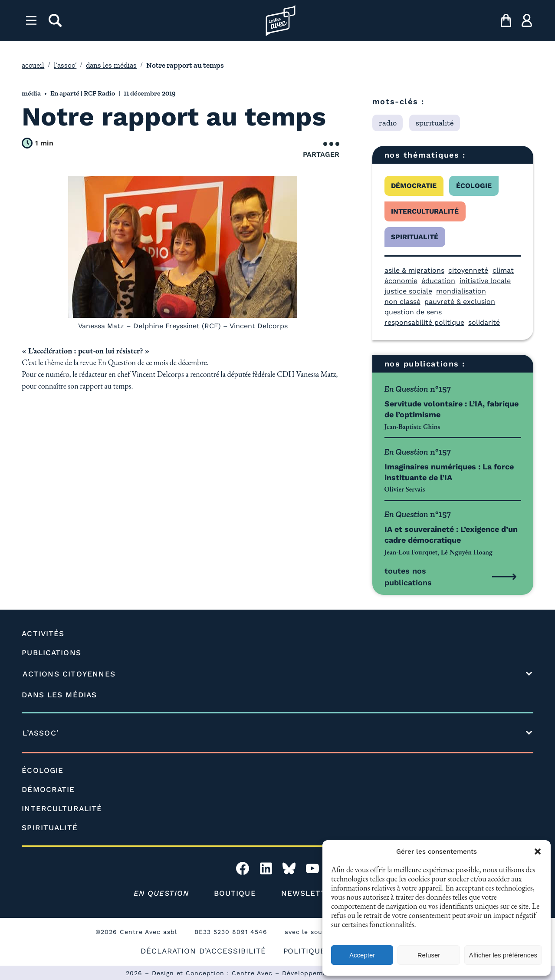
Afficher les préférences (503, 955)
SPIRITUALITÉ (49, 828)
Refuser (429, 955)
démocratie (414, 186)
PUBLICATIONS (51, 653)
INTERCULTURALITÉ (62, 808)
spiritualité (415, 237)
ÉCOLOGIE (43, 770)
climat (503, 270)
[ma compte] (527, 20)
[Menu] (31, 20)
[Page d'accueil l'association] (281, 21)
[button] (538, 851)
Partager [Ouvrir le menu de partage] (321, 150)
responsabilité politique (424, 322)
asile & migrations (414, 270)
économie (401, 281)
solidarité (484, 322)
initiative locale (485, 281)
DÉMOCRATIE (48, 789)
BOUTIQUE (235, 893)
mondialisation (461, 291)
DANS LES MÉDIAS (59, 695)
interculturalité (425, 211)
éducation (438, 281)
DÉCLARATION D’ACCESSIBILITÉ (203, 951)
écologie (474, 186)
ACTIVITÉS (43, 634)
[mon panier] (506, 20)
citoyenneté (468, 270)
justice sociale (408, 291)
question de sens (413, 312)
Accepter (362, 955)
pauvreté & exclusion (460, 302)
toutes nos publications (408, 577)
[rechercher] (55, 20)
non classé (402, 302)
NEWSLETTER (309, 893)
